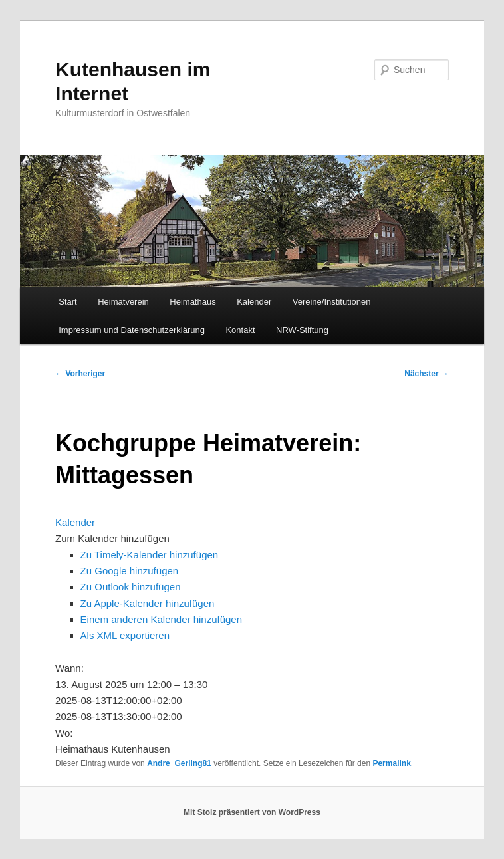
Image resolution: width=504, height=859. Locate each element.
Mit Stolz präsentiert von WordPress (252, 812)
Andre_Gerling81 (179, 763)
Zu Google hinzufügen (130, 571)
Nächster (427, 374)
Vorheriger (80, 374)
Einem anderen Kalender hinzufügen (162, 619)
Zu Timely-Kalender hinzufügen (150, 555)
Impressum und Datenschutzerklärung (132, 330)
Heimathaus (192, 302)
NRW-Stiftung (302, 330)
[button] (112, 538)
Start (67, 302)
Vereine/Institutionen (332, 302)
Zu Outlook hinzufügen (131, 587)
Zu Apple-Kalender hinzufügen (148, 603)
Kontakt (240, 330)
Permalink (391, 763)
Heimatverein (123, 302)
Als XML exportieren (125, 635)
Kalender (254, 302)
